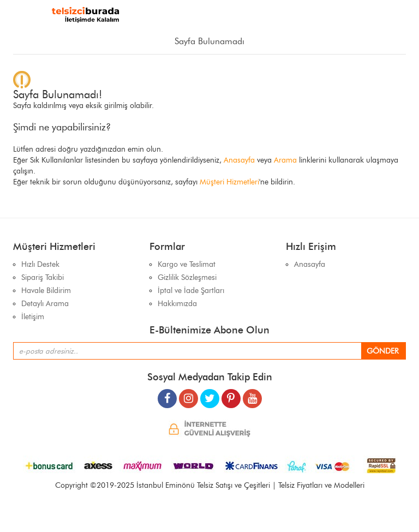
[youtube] (252, 394)
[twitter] (210, 394)
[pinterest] (231, 394)
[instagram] (188, 394)
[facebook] (167, 394)
